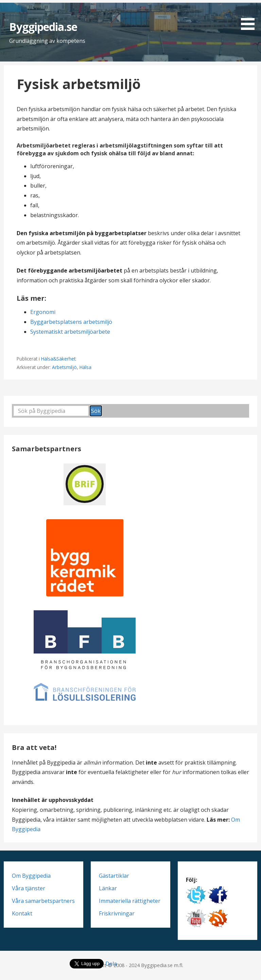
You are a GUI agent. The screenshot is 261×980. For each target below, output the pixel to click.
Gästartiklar (114, 876)
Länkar (108, 888)
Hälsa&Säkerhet (58, 359)
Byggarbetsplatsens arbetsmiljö (71, 322)
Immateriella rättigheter (130, 901)
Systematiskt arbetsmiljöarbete (70, 332)
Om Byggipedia (31, 876)
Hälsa (85, 367)
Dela (111, 964)
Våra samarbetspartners (43, 901)
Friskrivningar (117, 913)
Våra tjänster (29, 888)
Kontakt (22, 913)
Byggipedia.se (43, 27)
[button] (250, 16)
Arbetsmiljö (64, 367)
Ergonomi (43, 312)
